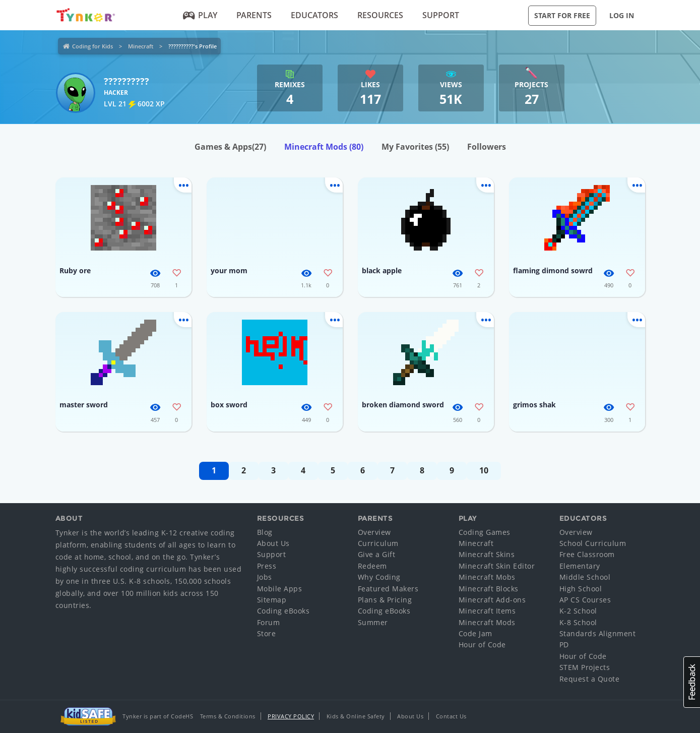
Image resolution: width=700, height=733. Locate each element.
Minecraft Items (487, 611)
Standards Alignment (598, 633)
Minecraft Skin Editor (497, 566)
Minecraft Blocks (489, 589)
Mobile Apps (280, 589)
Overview (374, 532)
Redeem (372, 566)
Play (200, 15)
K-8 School (578, 622)
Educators (314, 15)
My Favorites (415, 147)
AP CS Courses (585, 600)
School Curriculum (593, 543)
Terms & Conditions (228, 716)
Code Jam (475, 633)
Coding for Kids (92, 46)
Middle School (585, 577)
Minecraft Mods (324, 147)
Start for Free (562, 15)
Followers (487, 147)
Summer (373, 622)
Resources (380, 15)
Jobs (265, 577)
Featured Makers (388, 589)
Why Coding (379, 577)
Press (267, 566)
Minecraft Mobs (487, 577)
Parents (254, 15)
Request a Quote (590, 679)
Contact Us (451, 716)
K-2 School (578, 611)
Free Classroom (587, 554)
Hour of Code (482, 645)
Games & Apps (230, 147)
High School (581, 589)
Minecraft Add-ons (492, 600)
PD (564, 645)
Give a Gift (377, 554)
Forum (269, 622)
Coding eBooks (283, 611)
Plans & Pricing (385, 600)
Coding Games (485, 532)
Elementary (580, 566)
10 (484, 470)
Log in (622, 15)
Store (267, 633)
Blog (265, 532)
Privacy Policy (291, 716)
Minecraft (141, 46)
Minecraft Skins (487, 554)
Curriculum (378, 543)
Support (441, 15)
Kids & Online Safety (356, 716)
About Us (273, 543)
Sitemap (272, 600)
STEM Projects (585, 667)
